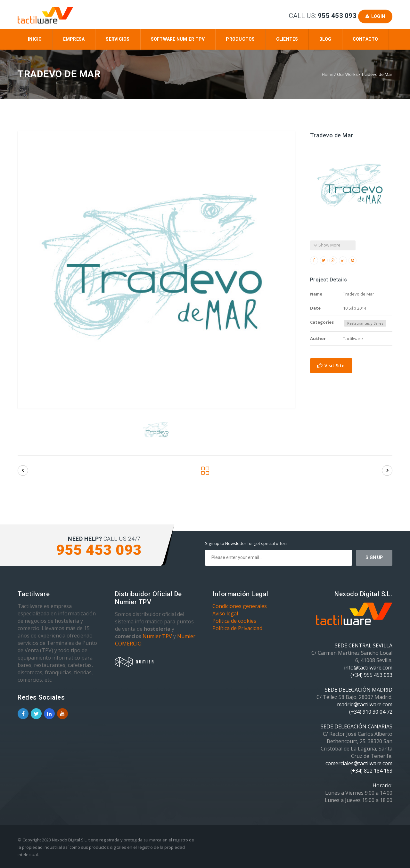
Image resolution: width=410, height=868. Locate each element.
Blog (325, 39)
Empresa (74, 39)
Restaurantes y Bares (365, 323)
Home (328, 74)
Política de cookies (234, 621)
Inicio (35, 39)
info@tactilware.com (368, 668)
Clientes (287, 39)
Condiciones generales (240, 606)
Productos (240, 39)
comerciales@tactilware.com (359, 763)
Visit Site (331, 365)
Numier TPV (157, 636)
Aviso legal (225, 613)
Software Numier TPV (178, 39)
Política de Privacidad (237, 628)
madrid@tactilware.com (365, 704)
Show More (327, 245)
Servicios (118, 39)
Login (375, 16)
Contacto (365, 39)
